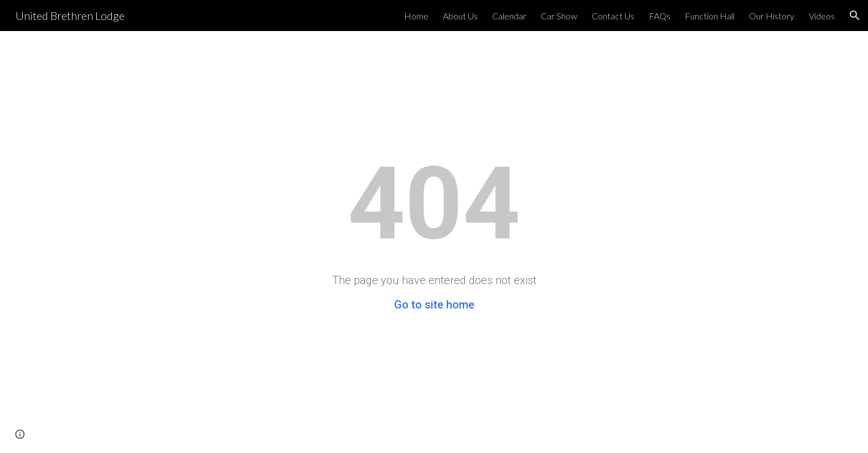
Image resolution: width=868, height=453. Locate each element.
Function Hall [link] (710, 16)
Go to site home (434, 305)
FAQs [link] (660, 16)
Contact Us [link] (613, 16)
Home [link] (416, 16)
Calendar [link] (509, 16)
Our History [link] (772, 16)
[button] (855, 16)
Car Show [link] (559, 16)
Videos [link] (822, 16)
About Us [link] (460, 16)
